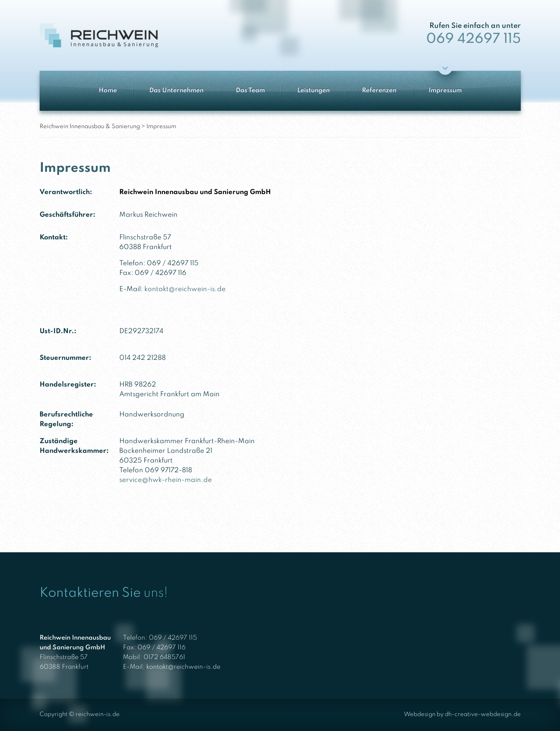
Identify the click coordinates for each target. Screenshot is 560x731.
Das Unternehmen (176, 91)
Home (108, 91)
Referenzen (379, 91)
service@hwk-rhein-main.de (166, 480)
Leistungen (313, 91)
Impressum (445, 91)
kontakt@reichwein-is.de (185, 289)
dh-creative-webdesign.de (483, 714)
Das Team (250, 91)
